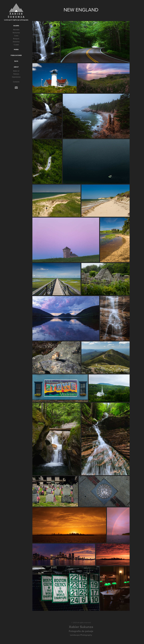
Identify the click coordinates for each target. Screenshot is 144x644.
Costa (16, 36)
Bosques (16, 39)
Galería (16, 26)
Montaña (16, 30)
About (16, 67)
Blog (16, 61)
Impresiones (16, 77)
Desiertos (16, 42)
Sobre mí (16, 71)
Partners (16, 74)
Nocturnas (16, 33)
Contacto (16, 82)
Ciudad (16, 45)
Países (16, 50)
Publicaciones (16, 55)
